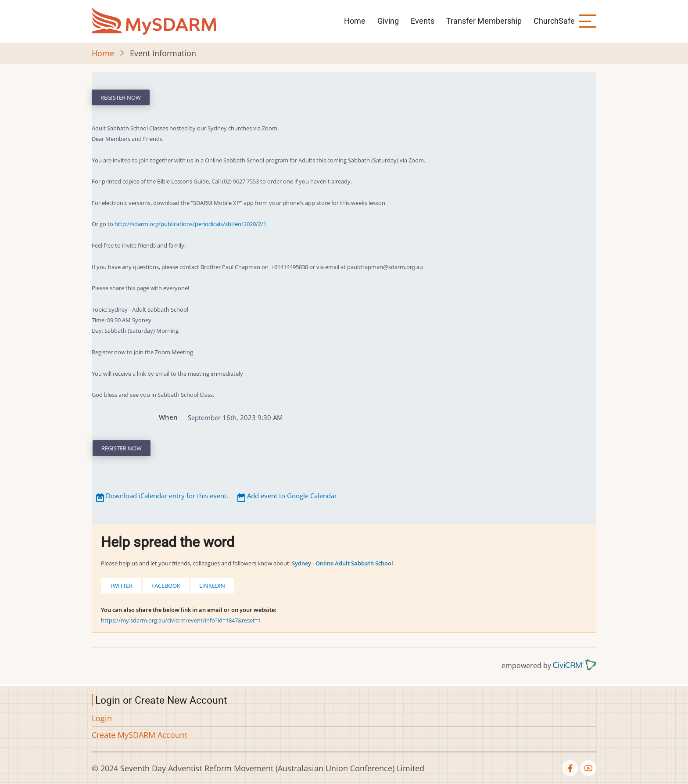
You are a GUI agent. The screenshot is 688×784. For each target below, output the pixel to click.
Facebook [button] (166, 586)
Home (355, 21)
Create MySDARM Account (140, 735)
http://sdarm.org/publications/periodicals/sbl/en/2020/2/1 (190, 224)
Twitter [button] (121, 586)
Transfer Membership (484, 21)
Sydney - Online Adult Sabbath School (342, 563)
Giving (388, 21)
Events (423, 21)
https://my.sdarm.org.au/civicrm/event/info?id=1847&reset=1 (181, 620)
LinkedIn (212, 586)
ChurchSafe (554, 21)
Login (102, 718)
